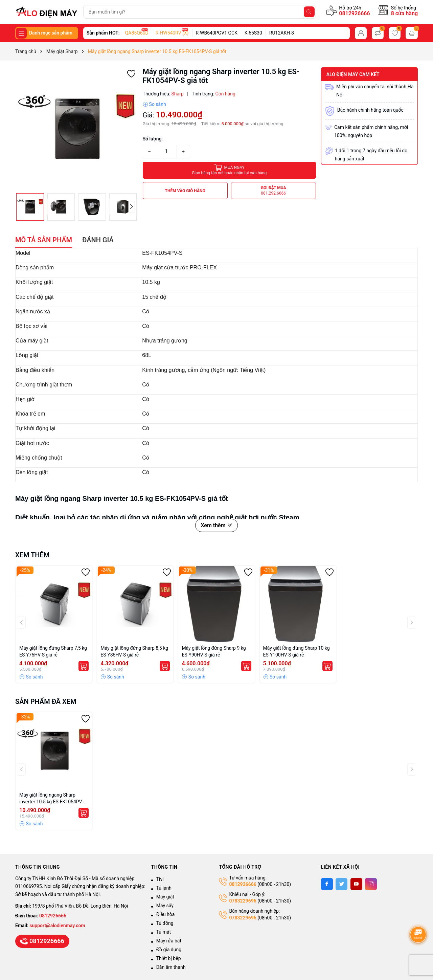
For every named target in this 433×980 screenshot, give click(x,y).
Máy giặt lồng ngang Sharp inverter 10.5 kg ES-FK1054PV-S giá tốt (53, 799)
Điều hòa (166, 914)
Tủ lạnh (164, 888)
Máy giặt (165, 897)
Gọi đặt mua (274, 191)
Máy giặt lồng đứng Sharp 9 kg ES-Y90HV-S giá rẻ (214, 651)
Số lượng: (153, 139)
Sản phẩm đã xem (46, 701)
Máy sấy (165, 906)
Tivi (160, 879)
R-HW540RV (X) (172, 33)
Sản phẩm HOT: (103, 33)
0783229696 (243, 901)
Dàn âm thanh (171, 967)
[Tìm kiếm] (309, 12)
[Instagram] (371, 884)
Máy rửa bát (169, 941)
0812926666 (354, 13)
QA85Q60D (137, 33)
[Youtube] (356, 884)
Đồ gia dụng (169, 950)
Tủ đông (165, 923)
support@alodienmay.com (57, 926)
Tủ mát (164, 932)
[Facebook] (327, 884)
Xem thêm (216, 525)
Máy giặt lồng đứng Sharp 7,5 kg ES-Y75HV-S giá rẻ (53, 651)
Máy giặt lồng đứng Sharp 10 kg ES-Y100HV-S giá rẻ (297, 651)
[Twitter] (341, 884)
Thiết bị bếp (169, 958)
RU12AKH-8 (282, 33)
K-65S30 (253, 33)
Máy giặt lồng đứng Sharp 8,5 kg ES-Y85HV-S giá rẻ (134, 651)
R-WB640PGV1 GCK (217, 33)
